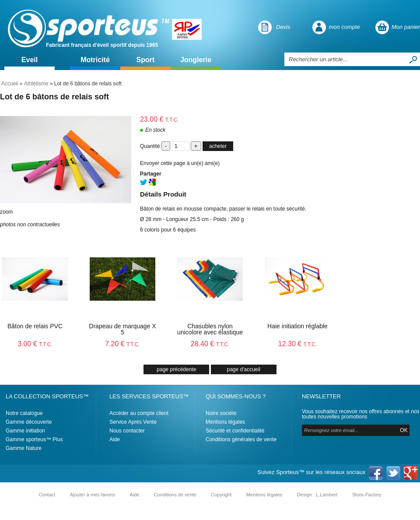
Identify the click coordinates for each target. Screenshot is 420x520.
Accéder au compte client (139, 413)
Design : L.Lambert (317, 495)
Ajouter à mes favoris (93, 495)
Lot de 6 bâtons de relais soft (54, 97)
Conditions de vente (175, 495)
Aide (115, 439)
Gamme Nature (24, 448)
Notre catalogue (24, 413)
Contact (47, 495)
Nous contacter (127, 431)
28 (210, 344)
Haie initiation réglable (297, 326)
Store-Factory (367, 495)
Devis (283, 27)
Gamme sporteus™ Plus (34, 439)
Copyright (221, 495)
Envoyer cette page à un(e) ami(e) (180, 163)
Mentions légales (225, 422)
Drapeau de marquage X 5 (122, 329)
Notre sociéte (221, 413)
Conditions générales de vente (241, 439)
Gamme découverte (29, 422)
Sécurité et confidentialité (235, 431)
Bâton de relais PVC (35, 326)
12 (298, 344)
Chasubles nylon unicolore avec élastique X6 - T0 (210, 332)
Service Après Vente (133, 422)
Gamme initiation (25, 431)
